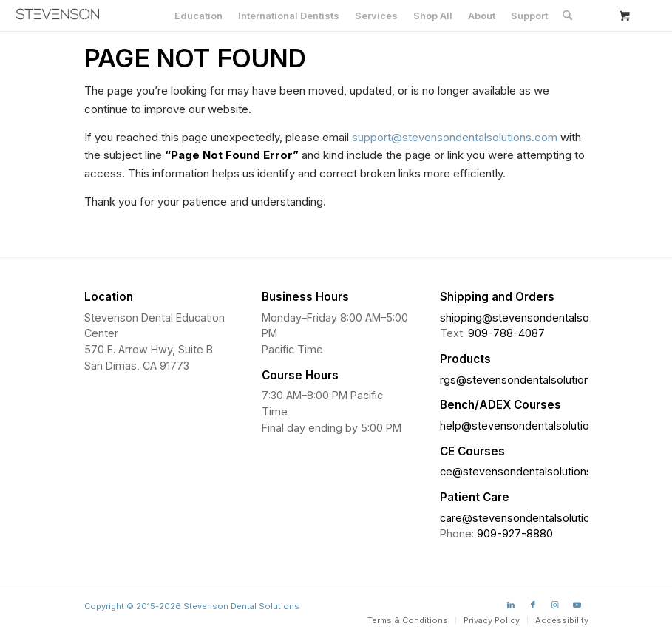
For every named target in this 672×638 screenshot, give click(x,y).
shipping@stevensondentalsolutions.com (543, 318)
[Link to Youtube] (577, 605)
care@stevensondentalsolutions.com (533, 518)
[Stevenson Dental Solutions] (58, 14)
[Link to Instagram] (555, 605)
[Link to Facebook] (533, 605)
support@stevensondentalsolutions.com (455, 137)
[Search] (567, 16)
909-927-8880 (515, 533)
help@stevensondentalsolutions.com (533, 425)
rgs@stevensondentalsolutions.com (530, 380)
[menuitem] (198, 16)
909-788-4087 (506, 333)
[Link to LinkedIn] (511, 605)
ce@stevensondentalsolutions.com (528, 471)
